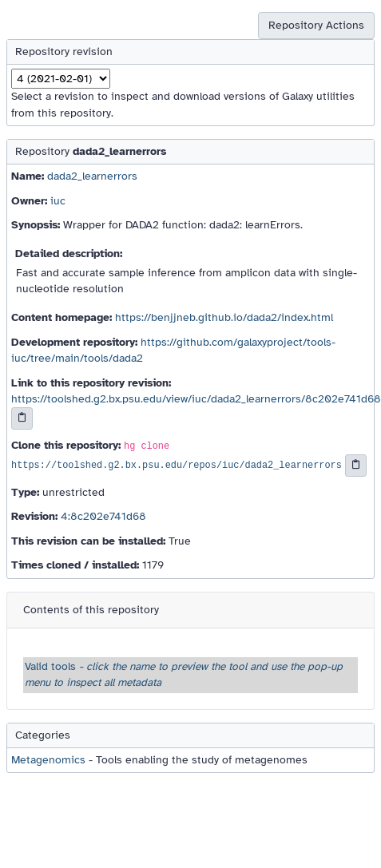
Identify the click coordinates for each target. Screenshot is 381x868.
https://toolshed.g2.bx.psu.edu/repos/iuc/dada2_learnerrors (177, 466)
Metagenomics (48, 760)
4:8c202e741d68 (103, 516)
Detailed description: (69, 254)
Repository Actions (316, 25)
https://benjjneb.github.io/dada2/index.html (224, 317)
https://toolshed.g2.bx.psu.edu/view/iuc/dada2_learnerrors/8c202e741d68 (196, 399)
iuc (58, 201)
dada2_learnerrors (92, 176)
